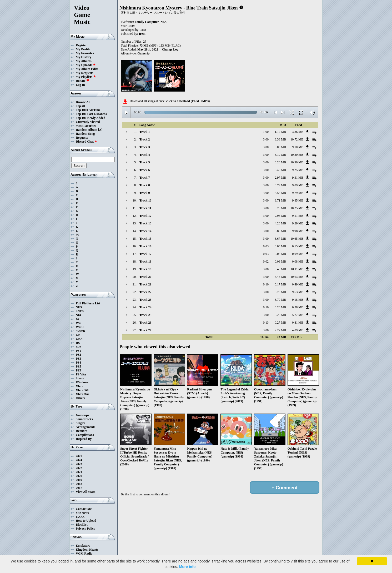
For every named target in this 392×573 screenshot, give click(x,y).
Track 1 (145, 132)
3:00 (266, 139)
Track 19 (145, 269)
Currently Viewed (88, 122)
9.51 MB (298, 216)
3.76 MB (280, 292)
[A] (100, 130)
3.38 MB (280, 139)
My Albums (84, 61)
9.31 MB (298, 178)
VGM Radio (84, 554)
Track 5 (145, 162)
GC (78, 319)
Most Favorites (86, 126)
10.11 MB (297, 269)
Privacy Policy (86, 529)
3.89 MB (280, 231)
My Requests (84, 73)
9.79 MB (298, 193)
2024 (79, 460)
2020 (79, 476)
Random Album (87, 130)
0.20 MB (280, 307)
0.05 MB (280, 246)
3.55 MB (280, 193)
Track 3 (145, 147)
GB (78, 335)
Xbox (79, 386)
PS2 (78, 355)
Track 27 (145, 330)
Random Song (85, 134)
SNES (80, 311)
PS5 (78, 366)
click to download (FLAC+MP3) (188, 101)
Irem (142, 34)
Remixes (81, 431)
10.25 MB (297, 208)
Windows (82, 382)
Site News (82, 513)
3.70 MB (280, 300)
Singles (81, 423)
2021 (79, 472)
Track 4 (145, 155)
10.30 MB (297, 155)
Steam (80, 378)
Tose (143, 30)
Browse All (83, 102)
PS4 (78, 363)
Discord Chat (87, 142)
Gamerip (143, 53)
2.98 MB (280, 216)
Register (81, 45)
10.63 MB (297, 277)
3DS (79, 347)
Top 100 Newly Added (91, 118)
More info (187, 567)
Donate (82, 81)
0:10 (266, 284)
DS (78, 343)
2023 (79, 464)
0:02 (266, 262)
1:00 (266, 132)
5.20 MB (280, 315)
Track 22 (145, 292)
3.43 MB (280, 277)
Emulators (83, 546)
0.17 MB (280, 284)
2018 (79, 484)
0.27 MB (280, 323)
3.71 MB (280, 200)
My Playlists (86, 77)
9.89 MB (298, 185)
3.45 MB (280, 269)
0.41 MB (298, 323)
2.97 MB (280, 178)
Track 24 (145, 307)
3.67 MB (280, 239)
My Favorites (85, 53)
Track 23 (145, 300)
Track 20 (145, 277)
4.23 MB (280, 223)
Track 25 (145, 315)
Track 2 (145, 139)
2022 (79, 468)
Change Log (170, 49)
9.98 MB (298, 231)
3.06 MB (280, 147)
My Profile (83, 49)
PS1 (78, 351)
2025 (79, 456)
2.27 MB (280, 330)
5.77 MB (298, 315)
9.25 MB (298, 170)
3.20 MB (280, 162)
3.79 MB (280, 185)
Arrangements (86, 427)
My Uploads (86, 65)
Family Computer (147, 22)
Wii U (80, 327)
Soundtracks (84, 419)
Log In (80, 85)
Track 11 (145, 208)
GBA (79, 339)
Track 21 (145, 284)
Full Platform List (88, 303)
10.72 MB (297, 139)
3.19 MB (280, 155)
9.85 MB (298, 200)
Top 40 (80, 106)
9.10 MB (298, 147)
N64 (79, 315)
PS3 (78, 359)
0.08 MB (298, 262)
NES (79, 307)
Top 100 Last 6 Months (91, 114)
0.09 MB (298, 254)
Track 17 (145, 254)
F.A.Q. (80, 517)
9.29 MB (298, 223)
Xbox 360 (82, 390)
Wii (78, 323)
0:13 (266, 323)
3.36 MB (298, 132)
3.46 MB (280, 170)
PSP (79, 370)
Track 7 (145, 178)
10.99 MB (297, 162)
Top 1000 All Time (88, 110)
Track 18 (145, 262)
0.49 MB (298, 284)
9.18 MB (298, 300)
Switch (80, 331)
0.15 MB (298, 246)
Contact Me (84, 509)
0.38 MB (298, 307)
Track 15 (145, 239)
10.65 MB (297, 239)
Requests (82, 138)
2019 (79, 480)
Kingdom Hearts (87, 550)
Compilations (85, 435)
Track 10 (145, 200)
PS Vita (81, 374)
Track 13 (145, 223)
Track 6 (145, 170)
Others (80, 398)
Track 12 (145, 216)
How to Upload (86, 521)
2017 (79, 488)
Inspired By (84, 439)
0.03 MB (280, 254)
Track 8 (145, 185)
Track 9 (145, 193)
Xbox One (83, 394)
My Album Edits (87, 69)
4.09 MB (298, 330)
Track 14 (145, 231)
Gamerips (82, 415)
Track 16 (145, 246)
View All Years (86, 492)
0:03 (266, 246)
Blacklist (82, 525)
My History (84, 57)
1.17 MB (280, 132)
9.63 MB (298, 292)
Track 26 (145, 323)
